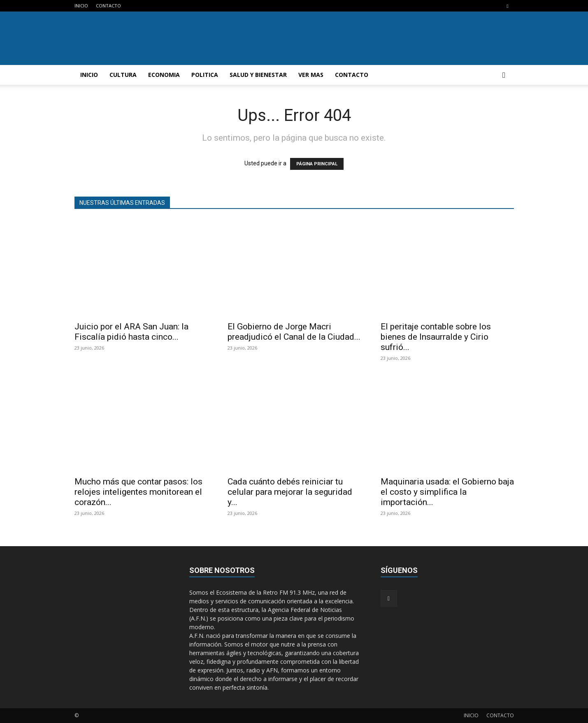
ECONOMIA (164, 75)
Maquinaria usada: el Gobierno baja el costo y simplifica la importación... (447, 492)
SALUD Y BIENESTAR (258, 75)
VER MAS (311, 75)
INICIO (81, 6)
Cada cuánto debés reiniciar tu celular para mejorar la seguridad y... (290, 492)
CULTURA (123, 75)
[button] (504, 75)
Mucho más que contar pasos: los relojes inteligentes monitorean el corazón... (138, 492)
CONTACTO (108, 6)
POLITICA (205, 75)
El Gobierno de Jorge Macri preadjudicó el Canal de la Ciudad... (294, 332)
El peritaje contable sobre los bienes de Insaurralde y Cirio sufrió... (436, 337)
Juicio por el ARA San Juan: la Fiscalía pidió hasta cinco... (131, 332)
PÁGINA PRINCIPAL (317, 164)
